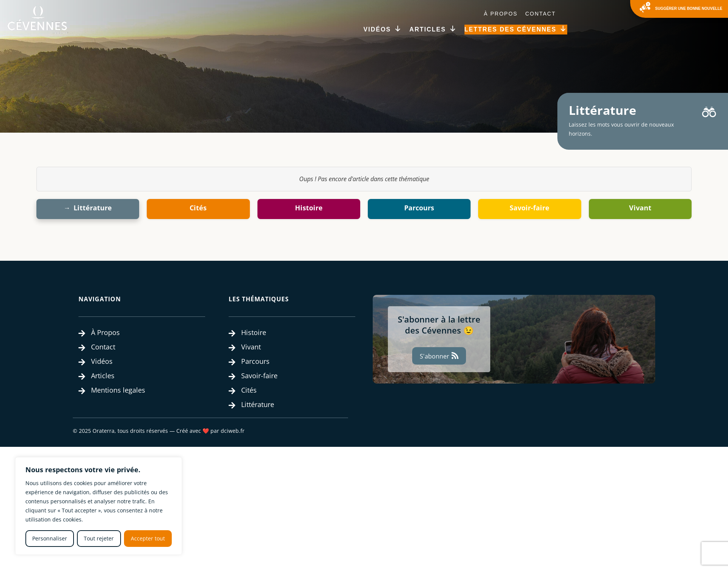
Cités (198, 208)
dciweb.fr (233, 431)
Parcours (419, 208)
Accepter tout (148, 538)
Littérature (93, 208)
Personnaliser (50, 538)
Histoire (309, 208)
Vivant (640, 208)
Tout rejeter (99, 538)
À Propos (501, 14)
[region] (99, 506)
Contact (541, 14)
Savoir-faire (530, 208)
